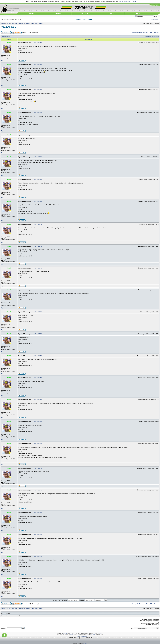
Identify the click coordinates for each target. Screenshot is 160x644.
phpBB (65, 633)
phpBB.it (101, 633)
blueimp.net (84, 637)
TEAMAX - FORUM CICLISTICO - (21, 24)
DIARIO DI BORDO (38, 24)
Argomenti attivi (155, 19)
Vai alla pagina (135, 33)
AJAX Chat (76, 637)
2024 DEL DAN (84, 19)
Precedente (142, 33)
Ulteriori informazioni (125, 2)
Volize (72, 635)
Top (2, 61)
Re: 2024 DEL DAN (37, 43)
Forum (8, 24)
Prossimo (157, 33)
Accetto (134, 2)
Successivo (156, 36)
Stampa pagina (6, 36)
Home (3, 24)
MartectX (93, 635)
